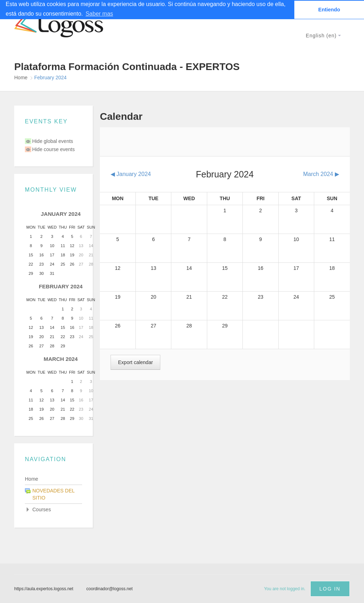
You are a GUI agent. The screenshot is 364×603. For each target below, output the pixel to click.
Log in (330, 589)
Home (31, 479)
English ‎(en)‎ (323, 36)
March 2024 (61, 359)
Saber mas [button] (99, 14)
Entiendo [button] (329, 10)
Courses (42, 509)
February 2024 (50, 78)
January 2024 (61, 214)
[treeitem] (53, 479)
